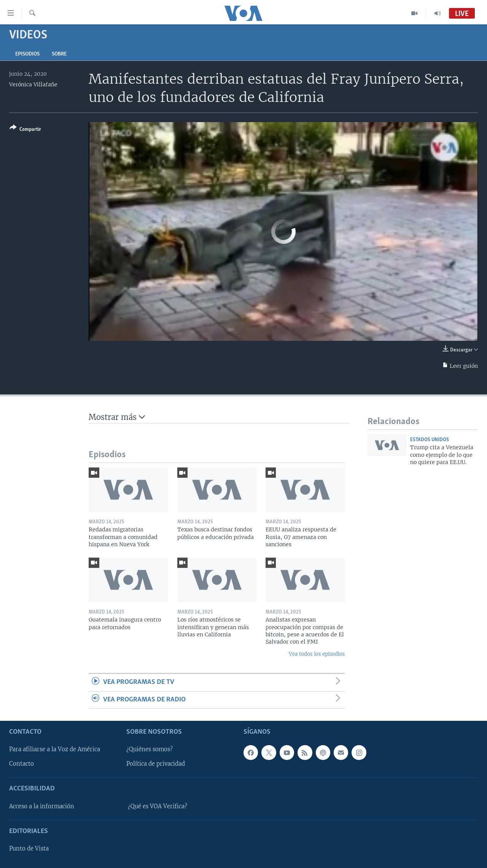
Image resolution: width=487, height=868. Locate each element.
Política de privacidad (156, 764)
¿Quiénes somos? (150, 749)
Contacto (21, 764)
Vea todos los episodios (317, 654)
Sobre (59, 54)
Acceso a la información (42, 806)
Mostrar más (117, 417)
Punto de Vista (29, 849)
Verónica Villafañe (33, 84)
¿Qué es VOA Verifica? (158, 806)
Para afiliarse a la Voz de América (55, 749)
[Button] (25, 130)
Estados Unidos (430, 440)
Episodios (27, 54)
